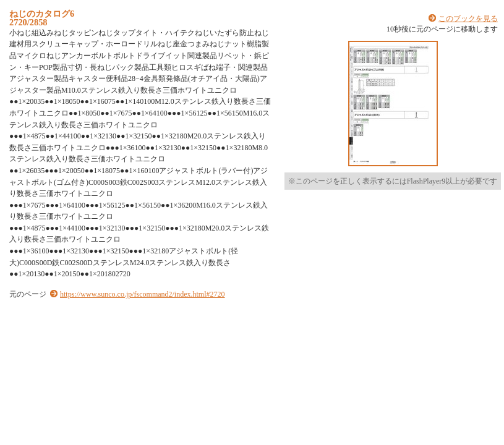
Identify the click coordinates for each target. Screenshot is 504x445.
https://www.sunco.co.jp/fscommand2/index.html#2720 (143, 294)
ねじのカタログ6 (42, 14)
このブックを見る (468, 19)
